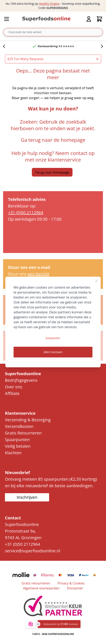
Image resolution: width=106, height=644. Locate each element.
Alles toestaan (53, 352)
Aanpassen (53, 338)
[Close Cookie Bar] (97, 281)
